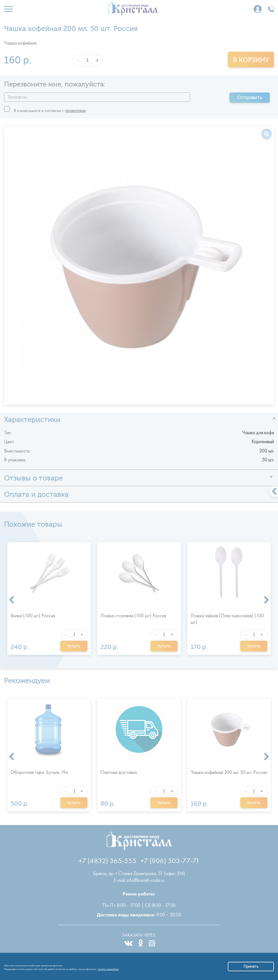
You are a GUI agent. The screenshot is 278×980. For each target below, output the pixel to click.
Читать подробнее (108, 968)
